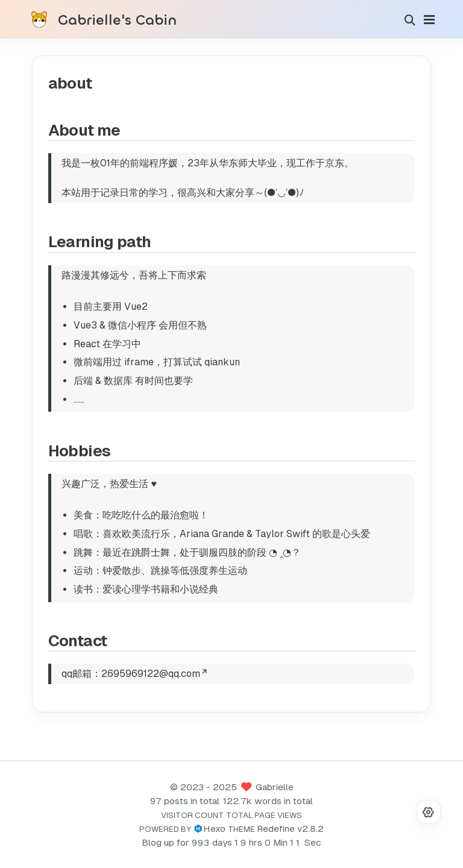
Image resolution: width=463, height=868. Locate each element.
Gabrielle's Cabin (117, 20)
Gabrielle (275, 787)
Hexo (214, 829)
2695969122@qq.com (154, 674)
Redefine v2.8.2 (290, 829)
